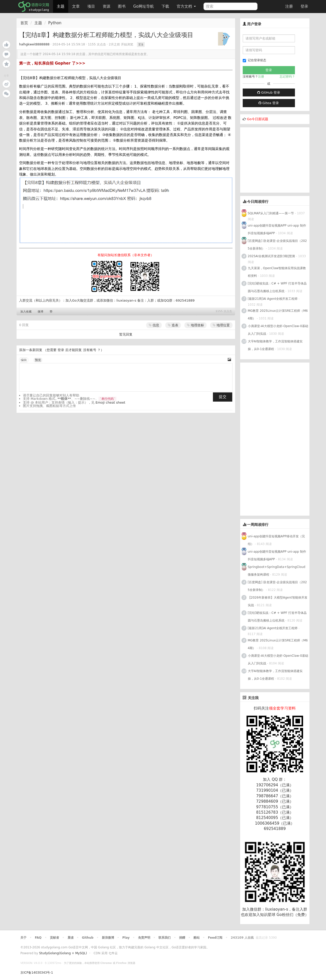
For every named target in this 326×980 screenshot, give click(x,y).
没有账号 (90, 350)
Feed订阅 (215, 938)
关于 (23, 938)
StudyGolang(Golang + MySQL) (63, 953)
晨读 (71, 938)
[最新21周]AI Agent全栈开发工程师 (273, 299)
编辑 (24, 360)
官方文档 (186, 6)
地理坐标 (195, 325)
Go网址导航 (144, 5)
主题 (61, 6)
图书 (122, 6)
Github (87, 938)
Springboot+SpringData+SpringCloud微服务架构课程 (277, 571)
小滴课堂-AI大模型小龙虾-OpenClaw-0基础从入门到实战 (278, 330)
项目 (91, 6)
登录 (304, 6)
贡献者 (55, 938)
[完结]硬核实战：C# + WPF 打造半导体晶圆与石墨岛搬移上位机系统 (277, 287)
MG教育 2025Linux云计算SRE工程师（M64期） (278, 315)
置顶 (141, 45)
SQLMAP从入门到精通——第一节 (271, 213)
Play (126, 938)
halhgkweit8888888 (34, 44)
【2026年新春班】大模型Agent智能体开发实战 (278, 601)
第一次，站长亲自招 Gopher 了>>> (52, 63)
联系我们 (165, 938)
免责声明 (144, 938)
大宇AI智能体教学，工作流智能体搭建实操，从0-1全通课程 (275, 345)
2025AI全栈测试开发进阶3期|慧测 (272, 256)
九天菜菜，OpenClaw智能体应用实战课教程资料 (277, 272)
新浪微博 (108, 938)
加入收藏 (26, 312)
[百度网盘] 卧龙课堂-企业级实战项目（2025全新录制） (277, 245)
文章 (76, 6)
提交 (223, 397)
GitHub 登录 (269, 92)
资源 (106, 6)
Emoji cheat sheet (110, 402)
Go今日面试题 (258, 119)
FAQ (38, 938)
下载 (165, 6)
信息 (154, 325)
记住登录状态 (254, 60)
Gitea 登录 (269, 103)
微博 (40, 312)
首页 (24, 23)
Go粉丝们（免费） (293, 915)
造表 (173, 325)
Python (55, 23)
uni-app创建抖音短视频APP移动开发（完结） (276, 540)
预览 (38, 360)
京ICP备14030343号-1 (37, 973)
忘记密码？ (287, 77)
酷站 (197, 938)
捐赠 (182, 938)
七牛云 (113, 953)
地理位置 (221, 325)
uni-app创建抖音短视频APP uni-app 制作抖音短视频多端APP (277, 229)
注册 (289, 6)
